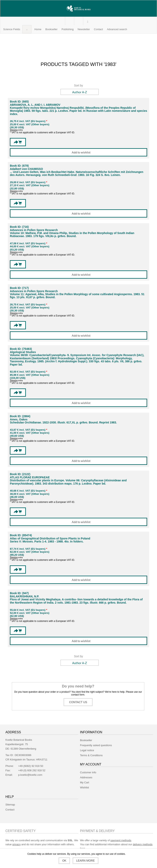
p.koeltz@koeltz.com (30, 775)
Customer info (88, 772)
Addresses (86, 777)
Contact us (78, 702)
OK (64, 861)
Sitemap (10, 805)
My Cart (78, 21)
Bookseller (86, 740)
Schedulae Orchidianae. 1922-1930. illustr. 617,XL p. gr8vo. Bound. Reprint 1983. (63, 423)
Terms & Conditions (91, 755)
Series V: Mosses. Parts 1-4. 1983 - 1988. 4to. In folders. (47, 542)
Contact (10, 810)
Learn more (86, 861)
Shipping (14, 130)
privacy (17, 844)
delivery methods (143, 844)
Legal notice (87, 750)
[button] (12, 29)
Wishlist (85, 787)
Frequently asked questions (96, 745)
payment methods (121, 840)
